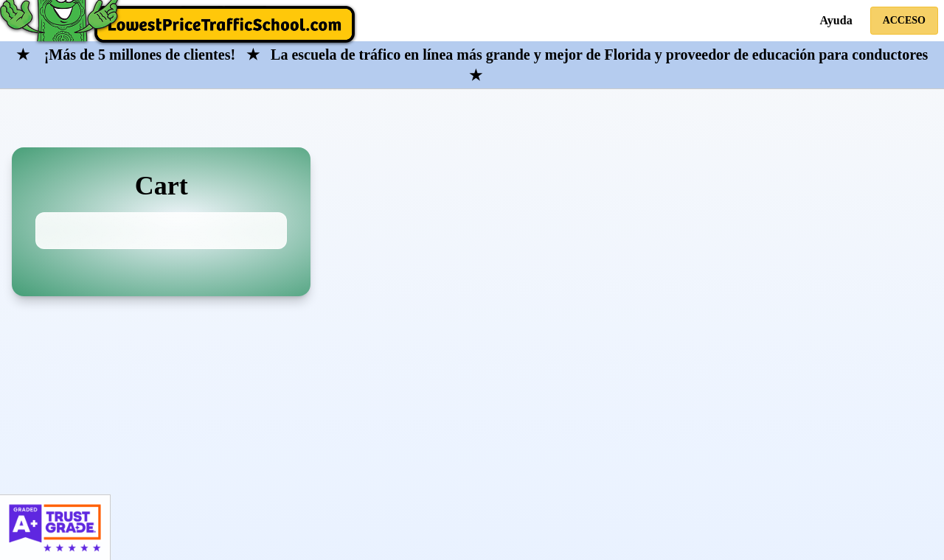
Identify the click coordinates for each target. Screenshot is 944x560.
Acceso (904, 20)
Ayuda (836, 20)
